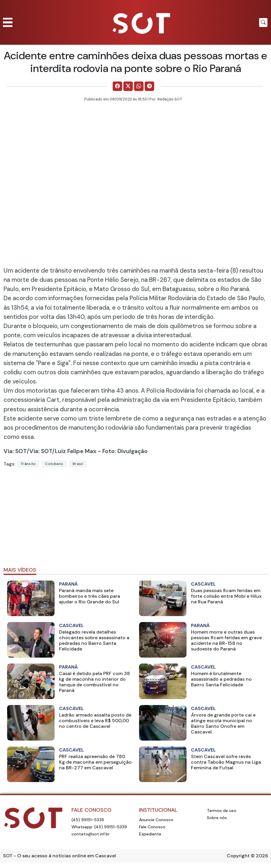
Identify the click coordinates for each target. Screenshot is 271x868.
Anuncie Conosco (156, 820)
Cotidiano (54, 464)
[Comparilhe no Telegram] (149, 86)
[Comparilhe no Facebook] (117, 86)
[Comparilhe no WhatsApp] (139, 86)
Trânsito (28, 464)
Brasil (78, 464)
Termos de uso (222, 811)
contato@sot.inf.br (91, 834)
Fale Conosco (152, 827)
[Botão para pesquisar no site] (263, 23)
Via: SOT (15, 451)
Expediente (150, 834)
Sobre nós (217, 818)
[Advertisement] (135, 519)
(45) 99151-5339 (88, 820)
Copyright (238, 856)
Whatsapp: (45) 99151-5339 (99, 827)
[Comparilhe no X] (128, 86)
